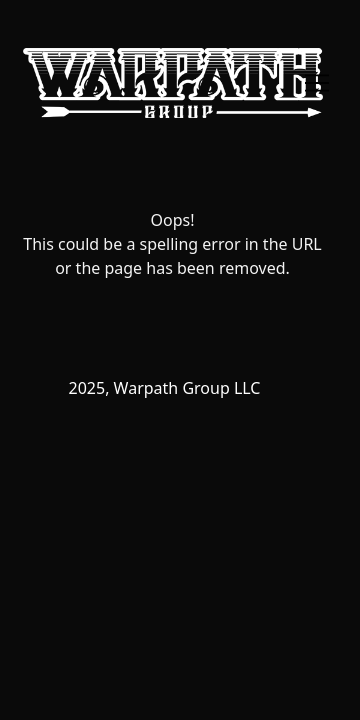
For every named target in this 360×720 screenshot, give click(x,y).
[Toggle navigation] (317, 83)
